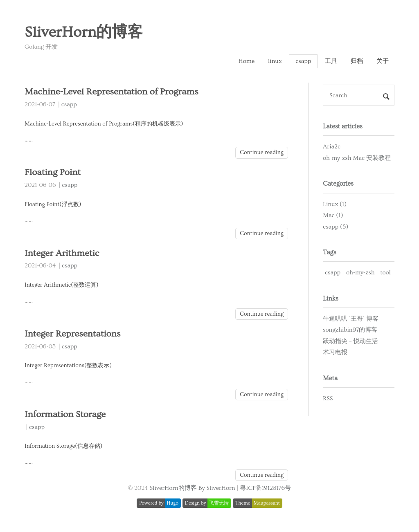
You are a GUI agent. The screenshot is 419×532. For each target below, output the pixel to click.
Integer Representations (72, 334)
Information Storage (65, 414)
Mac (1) (333, 215)
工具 (331, 61)
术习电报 (335, 352)
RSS (328, 398)
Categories (338, 184)
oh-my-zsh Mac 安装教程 (357, 158)
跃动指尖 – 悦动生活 (350, 341)
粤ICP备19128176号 (265, 488)
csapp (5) (336, 227)
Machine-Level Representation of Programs (112, 92)
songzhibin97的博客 (350, 330)
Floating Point (53, 172)
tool (385, 273)
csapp (303, 61)
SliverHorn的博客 (84, 32)
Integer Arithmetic (62, 253)
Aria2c (332, 147)
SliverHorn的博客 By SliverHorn (193, 488)
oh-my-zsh (360, 273)
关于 (383, 61)
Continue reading (262, 153)
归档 (357, 61)
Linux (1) (335, 204)
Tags (330, 252)
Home (247, 61)
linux (275, 61)
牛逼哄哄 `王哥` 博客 (351, 319)
